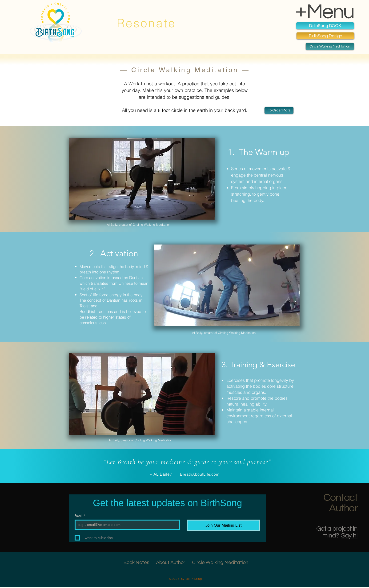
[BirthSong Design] (325, 36)
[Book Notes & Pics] (279, 110)
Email (80, 516)
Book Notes (136, 562)
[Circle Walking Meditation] (330, 46)
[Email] (126, 525)
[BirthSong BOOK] (325, 26)
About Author (171, 562)
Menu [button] (330, 12)
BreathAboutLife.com (200, 474)
